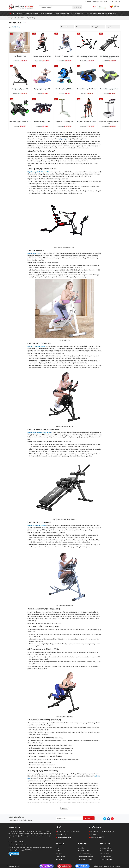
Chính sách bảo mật (106, 851)
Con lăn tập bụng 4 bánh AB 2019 (20, 122)
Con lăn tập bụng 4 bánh (42, 122)
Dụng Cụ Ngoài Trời (105, 14)
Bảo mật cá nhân (105, 854)
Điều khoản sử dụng (106, 857)
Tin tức (111, 2)
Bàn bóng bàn (60, 860)
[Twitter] (105, 819)
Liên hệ (118, 2)
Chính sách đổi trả (106, 848)
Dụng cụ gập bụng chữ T (42, 89)
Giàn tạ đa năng (61, 857)
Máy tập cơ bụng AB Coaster (65, 56)
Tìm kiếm (77, 7)
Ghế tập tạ (59, 854)
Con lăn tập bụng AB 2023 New (87, 89)
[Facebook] (109, 819)
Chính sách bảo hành (107, 860)
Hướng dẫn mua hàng (85, 854)
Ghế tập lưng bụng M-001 (20, 89)
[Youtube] (113, 819)
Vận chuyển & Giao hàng (85, 860)
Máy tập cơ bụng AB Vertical (42, 56)
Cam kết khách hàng (84, 851)
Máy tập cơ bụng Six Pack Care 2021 (87, 57)
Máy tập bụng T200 (20, 56)
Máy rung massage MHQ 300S (87, 122)
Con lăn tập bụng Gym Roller (109, 89)
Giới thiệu (88, 2)
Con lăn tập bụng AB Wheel (64, 89)
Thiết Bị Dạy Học (92, 14)
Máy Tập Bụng (16, 27)
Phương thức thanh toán (85, 857)
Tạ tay (58, 848)
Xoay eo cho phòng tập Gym (64, 122)
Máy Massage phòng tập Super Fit (109, 123)
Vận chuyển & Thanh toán (100, 2)
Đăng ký (89, 818)
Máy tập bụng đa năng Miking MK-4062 (109, 57)
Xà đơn (58, 851)
